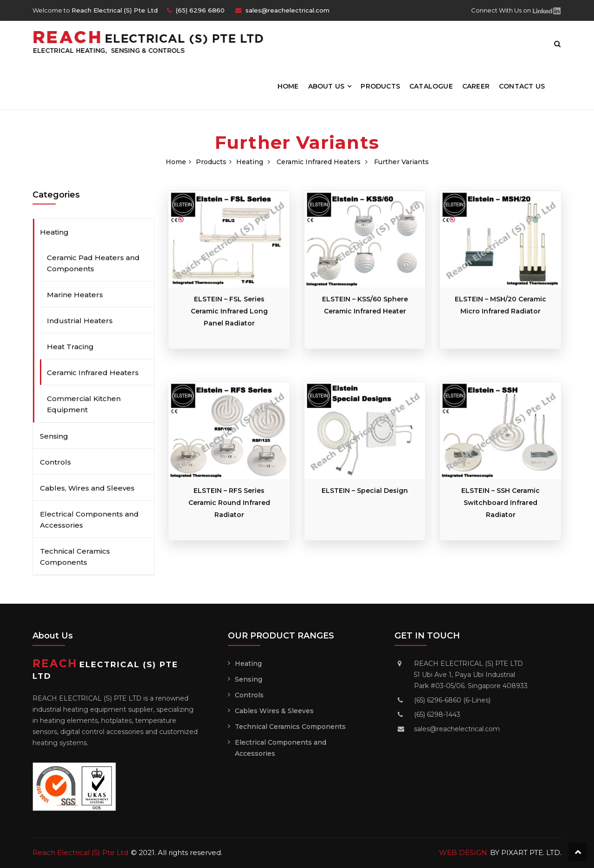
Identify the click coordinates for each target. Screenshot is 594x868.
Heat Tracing (70, 347)
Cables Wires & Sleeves (274, 711)
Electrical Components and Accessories (89, 520)
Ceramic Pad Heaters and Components (93, 263)
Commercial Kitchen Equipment (84, 404)
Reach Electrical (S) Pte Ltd (80, 852)
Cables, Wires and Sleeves (87, 488)
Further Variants (401, 162)
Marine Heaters (75, 295)
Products (380, 86)
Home (288, 86)
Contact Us (522, 86)
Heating (250, 162)
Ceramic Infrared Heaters (319, 162)
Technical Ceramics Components (75, 557)
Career (476, 86)
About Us (326, 86)
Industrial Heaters (80, 321)
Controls (55, 462)
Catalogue (431, 86)
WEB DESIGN (463, 852)
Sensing (54, 436)
